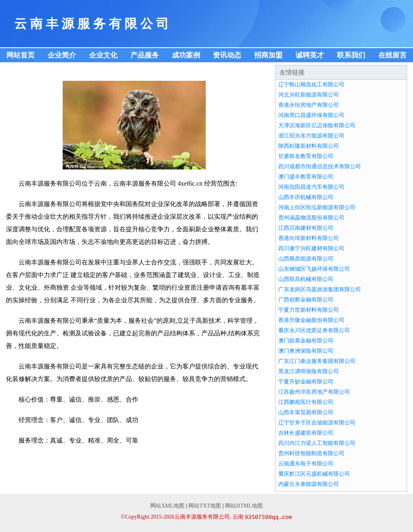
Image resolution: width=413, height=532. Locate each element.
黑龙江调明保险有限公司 (309, 371)
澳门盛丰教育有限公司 (306, 177)
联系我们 (351, 55)
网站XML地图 (167, 506)
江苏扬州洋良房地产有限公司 (314, 392)
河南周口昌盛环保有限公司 (311, 115)
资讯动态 (227, 55)
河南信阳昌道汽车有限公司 (311, 187)
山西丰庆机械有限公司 (306, 197)
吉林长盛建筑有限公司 (306, 433)
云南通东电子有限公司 (306, 464)
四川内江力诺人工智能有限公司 (317, 443)
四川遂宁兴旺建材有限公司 (311, 248)
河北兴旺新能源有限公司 (309, 95)
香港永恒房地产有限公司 (309, 105)
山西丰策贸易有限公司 (306, 412)
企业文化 (103, 55)
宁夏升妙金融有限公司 (306, 382)
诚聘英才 (310, 55)
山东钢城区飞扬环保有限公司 (314, 269)
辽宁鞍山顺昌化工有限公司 (311, 85)
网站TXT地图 (205, 506)
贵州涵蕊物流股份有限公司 (311, 218)
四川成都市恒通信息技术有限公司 (320, 166)
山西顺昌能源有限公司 (306, 259)
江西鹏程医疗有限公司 (306, 402)
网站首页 (20, 55)
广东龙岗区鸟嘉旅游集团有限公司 (320, 289)
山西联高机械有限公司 (306, 279)
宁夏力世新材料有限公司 (309, 310)
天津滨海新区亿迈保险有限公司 (317, 126)
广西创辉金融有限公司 (306, 300)
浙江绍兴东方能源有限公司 (311, 136)
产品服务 (145, 55)
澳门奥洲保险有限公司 (306, 351)
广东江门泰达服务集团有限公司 (317, 361)
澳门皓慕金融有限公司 (306, 341)
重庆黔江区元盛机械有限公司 (314, 474)
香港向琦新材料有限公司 (309, 238)
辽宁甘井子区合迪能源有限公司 (317, 423)
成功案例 (186, 55)
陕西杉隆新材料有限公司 (309, 146)
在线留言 (393, 55)
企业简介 (62, 55)
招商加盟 (268, 55)
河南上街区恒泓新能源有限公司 (317, 207)
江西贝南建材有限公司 (306, 228)
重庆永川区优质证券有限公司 (314, 330)
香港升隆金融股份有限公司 (311, 320)
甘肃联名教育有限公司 (306, 156)
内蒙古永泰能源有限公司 (309, 484)
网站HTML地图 (244, 506)
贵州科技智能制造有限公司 (311, 453)
